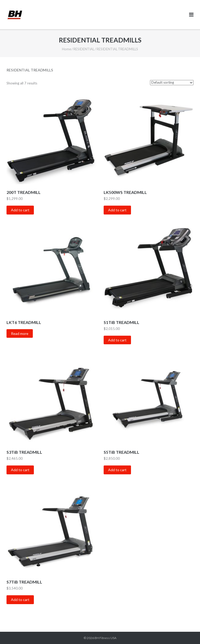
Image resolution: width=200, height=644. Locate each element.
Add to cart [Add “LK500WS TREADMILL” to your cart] (117, 210)
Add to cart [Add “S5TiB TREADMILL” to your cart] (117, 470)
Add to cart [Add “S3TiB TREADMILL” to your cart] (20, 470)
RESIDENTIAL (84, 49)
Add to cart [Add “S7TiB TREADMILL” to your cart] (20, 600)
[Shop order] (172, 83)
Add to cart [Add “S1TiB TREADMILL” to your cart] (117, 340)
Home (67, 49)
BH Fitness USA (105, 638)
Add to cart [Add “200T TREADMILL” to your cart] (20, 210)
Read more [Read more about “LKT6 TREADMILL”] (20, 333)
